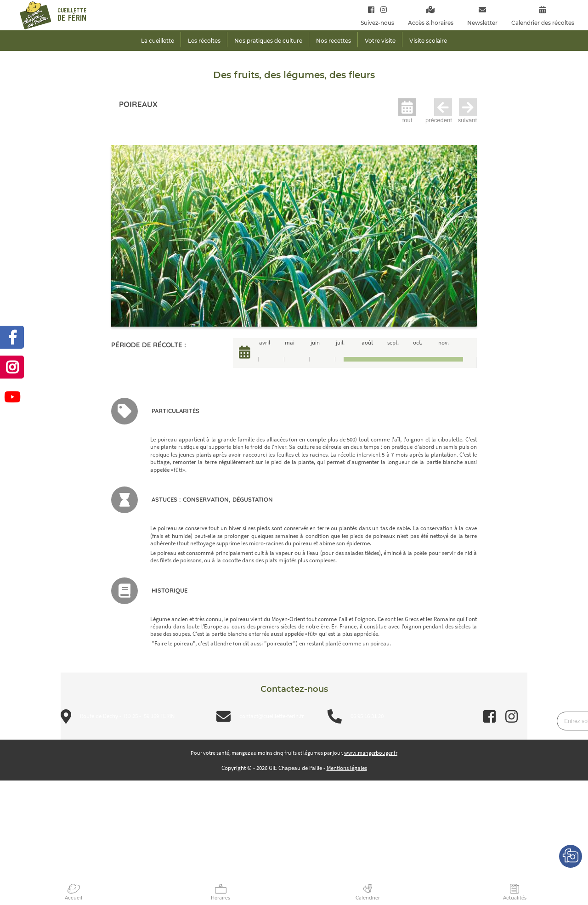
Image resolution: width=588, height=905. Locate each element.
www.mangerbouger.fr (371, 753)
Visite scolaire (428, 41)
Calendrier (368, 898)
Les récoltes (204, 41)
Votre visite (380, 41)
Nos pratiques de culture (268, 41)
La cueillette (158, 41)
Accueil (73, 898)
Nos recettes (334, 41)
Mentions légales (347, 768)
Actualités (515, 898)
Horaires (220, 898)
